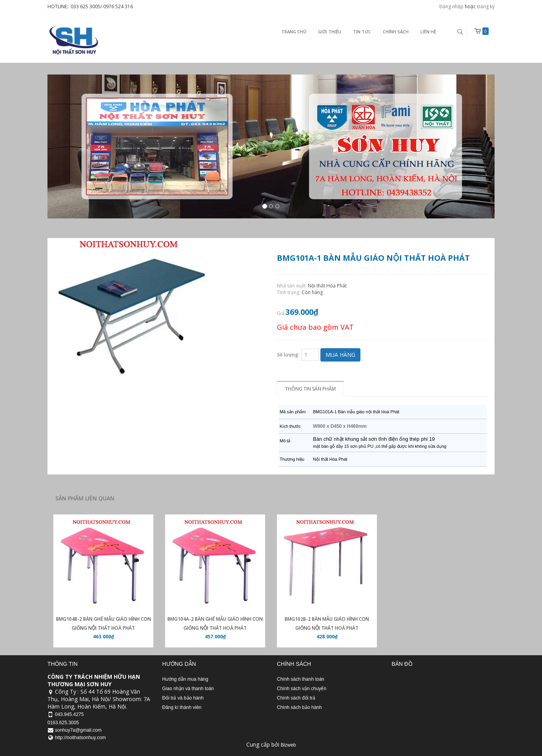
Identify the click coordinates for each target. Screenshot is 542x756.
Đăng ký (486, 6)
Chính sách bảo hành (299, 707)
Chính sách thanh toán (301, 679)
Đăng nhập (451, 6)
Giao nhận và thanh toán (188, 689)
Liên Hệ (428, 32)
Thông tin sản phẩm (310, 389)
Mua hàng (340, 355)
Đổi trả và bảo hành (183, 698)
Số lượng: (288, 355)
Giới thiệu (330, 32)
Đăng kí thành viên (182, 707)
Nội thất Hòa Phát (327, 286)
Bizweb (288, 745)
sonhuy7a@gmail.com (78, 730)
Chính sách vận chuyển (302, 689)
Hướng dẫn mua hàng (185, 679)
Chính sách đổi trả (296, 698)
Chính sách (396, 32)
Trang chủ (294, 32)
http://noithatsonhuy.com (80, 738)
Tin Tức (362, 32)
